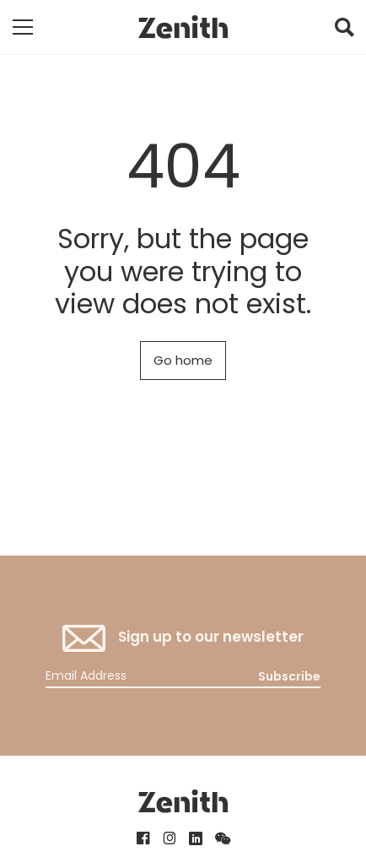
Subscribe (289, 676)
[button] (344, 31)
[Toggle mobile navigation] (23, 27)
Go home (183, 360)
